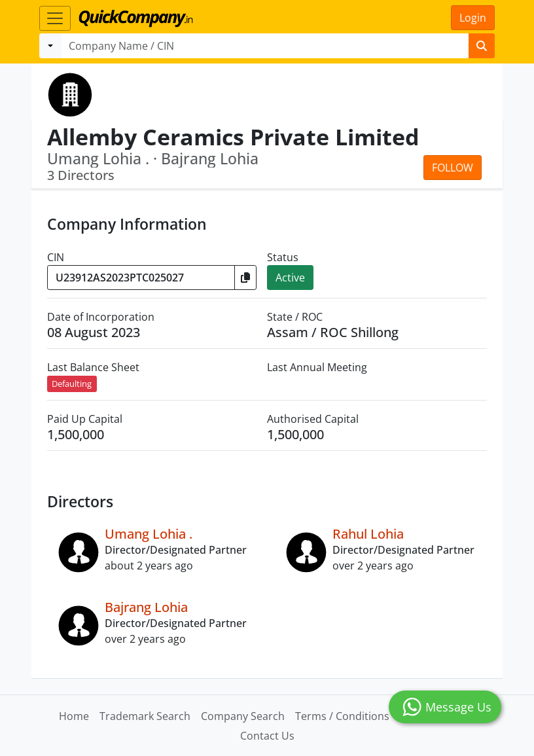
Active (290, 278)
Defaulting (72, 384)
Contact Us (267, 736)
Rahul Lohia (368, 534)
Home (74, 716)
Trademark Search (145, 716)
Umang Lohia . (149, 534)
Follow (453, 168)
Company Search (243, 716)
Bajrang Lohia (146, 607)
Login (473, 18)
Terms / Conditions (342, 716)
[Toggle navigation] (55, 18)
